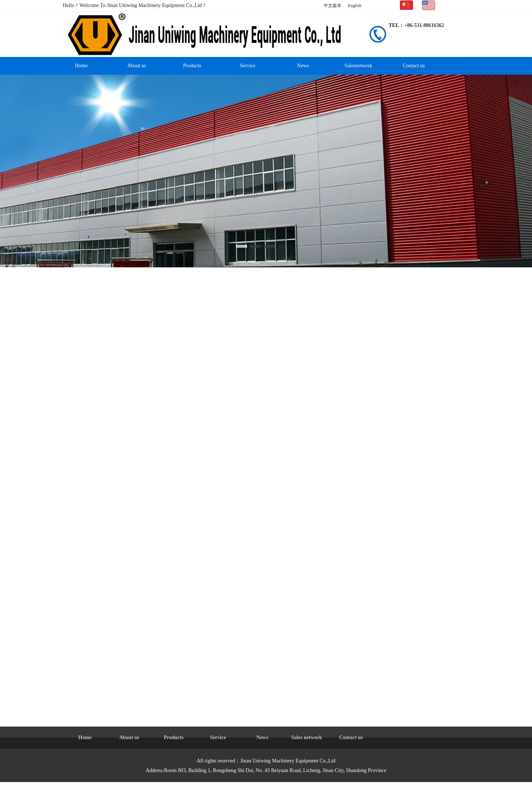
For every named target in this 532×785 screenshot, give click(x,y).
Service (248, 66)
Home (81, 66)
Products (192, 66)
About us (137, 66)
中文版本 (332, 6)
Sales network (307, 737)
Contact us (414, 66)
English (355, 6)
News (303, 66)
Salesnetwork (358, 66)
